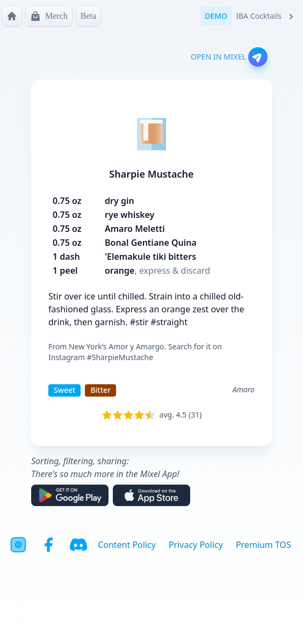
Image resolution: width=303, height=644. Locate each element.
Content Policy (127, 545)
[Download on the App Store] (151, 495)
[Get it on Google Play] (70, 495)
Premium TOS (264, 545)
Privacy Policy (196, 545)
